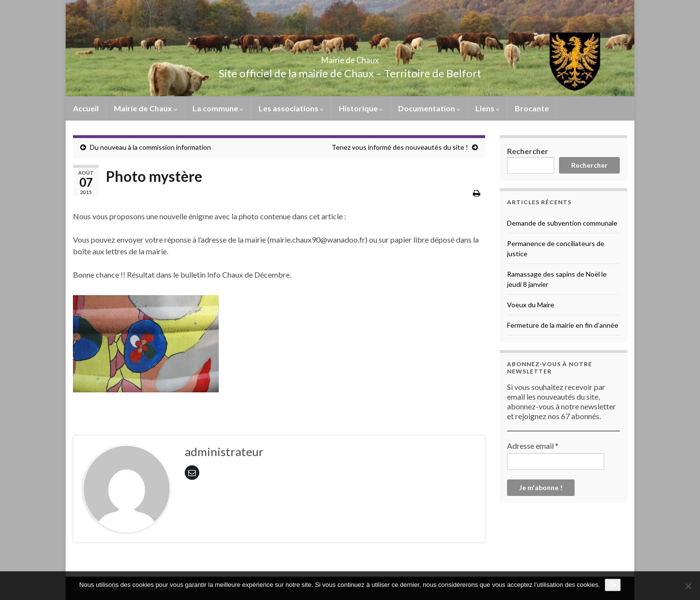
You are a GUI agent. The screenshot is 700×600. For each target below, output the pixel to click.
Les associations (291, 108)
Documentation (429, 108)
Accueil (86, 108)
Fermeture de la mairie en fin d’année (563, 325)
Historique (361, 108)
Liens (488, 108)
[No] (688, 586)
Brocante (532, 108)
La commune (218, 108)
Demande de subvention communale (562, 223)
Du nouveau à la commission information (150, 147)
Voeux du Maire (531, 305)
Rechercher (528, 151)
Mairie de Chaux (350, 57)
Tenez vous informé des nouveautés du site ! (400, 147)
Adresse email (533, 446)
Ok (613, 585)
